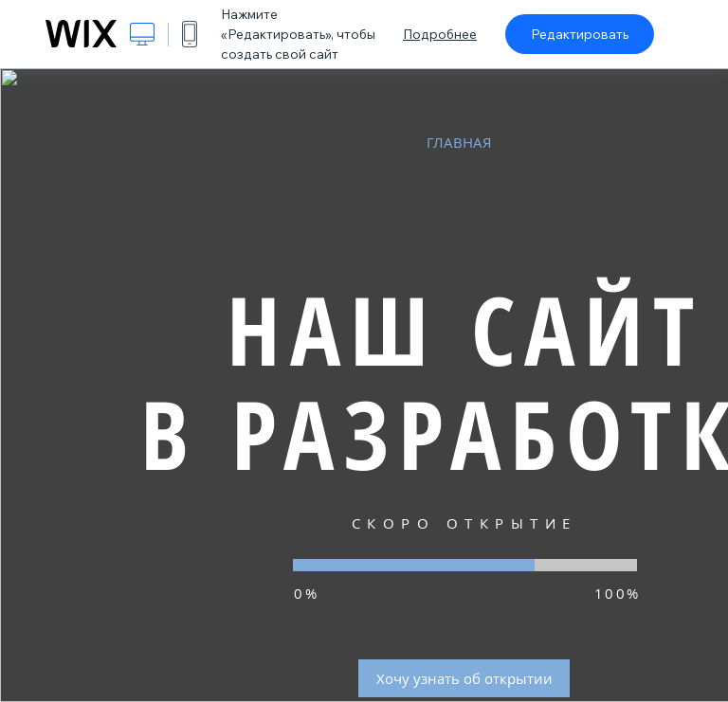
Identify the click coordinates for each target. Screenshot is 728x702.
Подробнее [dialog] (440, 34)
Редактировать (580, 34)
